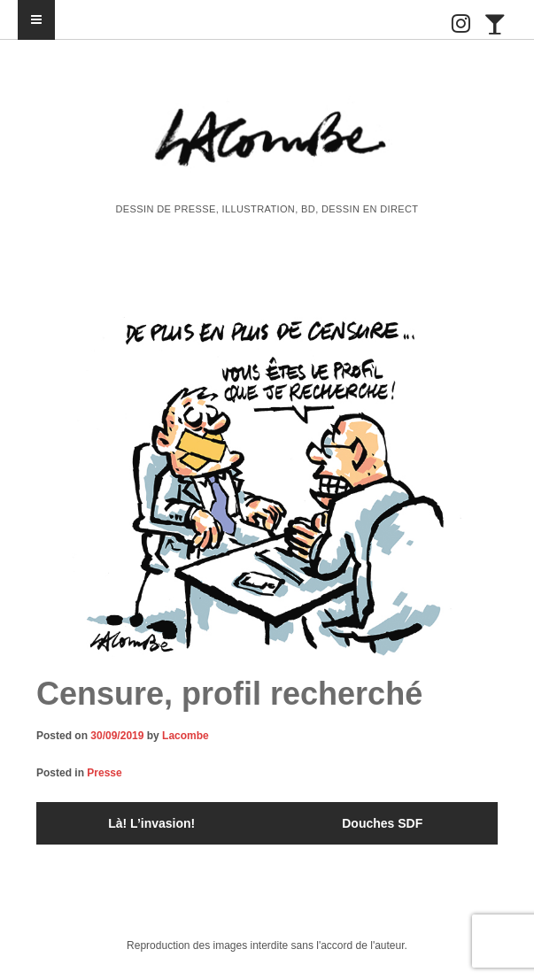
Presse (104, 773)
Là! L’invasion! (151, 823)
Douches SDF (382, 823)
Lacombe (186, 736)
